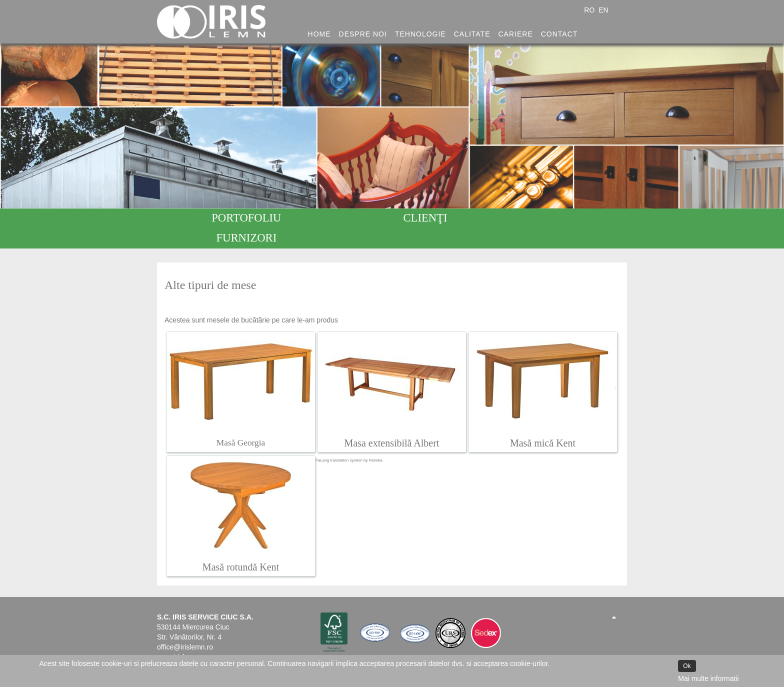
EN (603, 10)
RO (590, 10)
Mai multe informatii (708, 678)
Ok (687, 666)
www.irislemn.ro (181, 637)
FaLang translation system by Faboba (349, 440)
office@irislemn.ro (185, 627)
